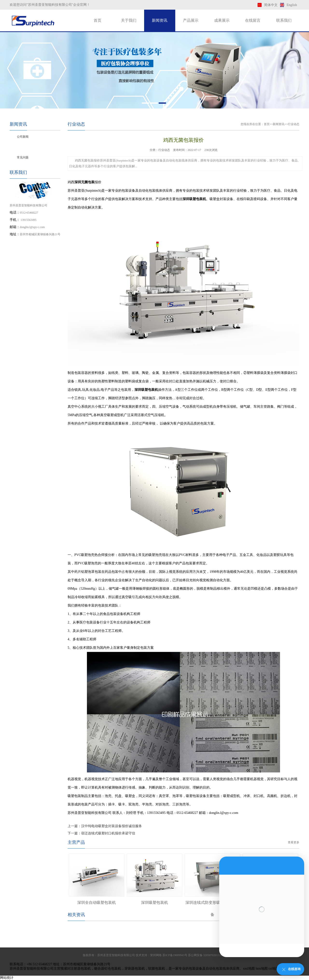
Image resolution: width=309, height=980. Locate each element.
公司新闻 (23, 137)
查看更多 (294, 842)
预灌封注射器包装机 (76, 969)
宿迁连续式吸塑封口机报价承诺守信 (108, 833)
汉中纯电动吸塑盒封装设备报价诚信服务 (112, 826)
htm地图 (262, 969)
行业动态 (23, 147)
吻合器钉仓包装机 (108, 969)
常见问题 (23, 157)
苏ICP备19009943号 (175, 955)
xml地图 (249, 969)
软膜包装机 (157, 969)
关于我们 (129, 20)
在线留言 (253, 20)
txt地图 (274, 969)
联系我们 (284, 20)
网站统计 (7, 978)
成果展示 (222, 20)
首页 (98, 20)
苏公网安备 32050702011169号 (207, 955)
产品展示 (191, 20)
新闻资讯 (160, 20)
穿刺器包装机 (135, 969)
